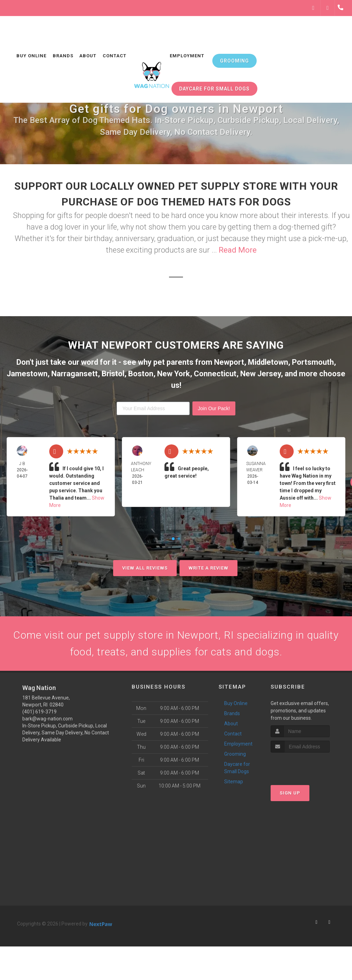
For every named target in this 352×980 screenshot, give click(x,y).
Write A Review (208, 568)
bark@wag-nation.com (47, 719)
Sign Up (290, 793)
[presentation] (308, 766)
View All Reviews (145, 568)
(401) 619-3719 (39, 712)
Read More (238, 250)
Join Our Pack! (214, 408)
